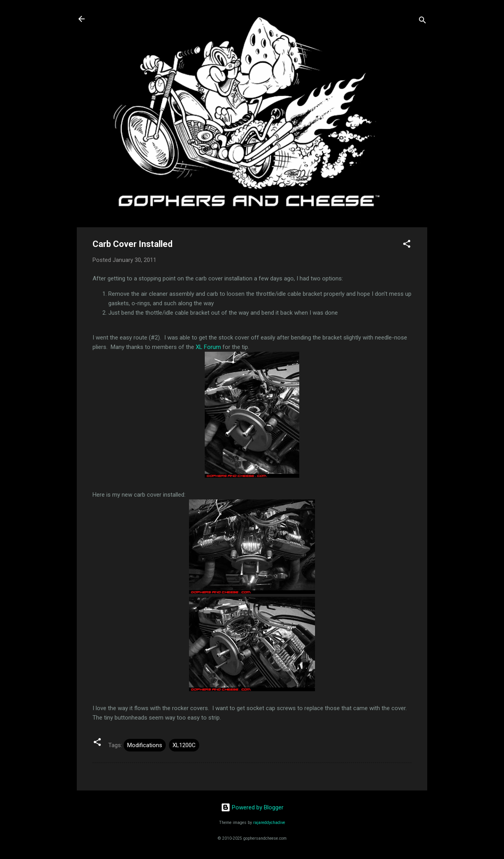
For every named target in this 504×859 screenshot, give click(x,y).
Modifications (145, 745)
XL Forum (208, 347)
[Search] (422, 21)
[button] (407, 245)
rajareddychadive (269, 823)
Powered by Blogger (252, 807)
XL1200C (184, 745)
